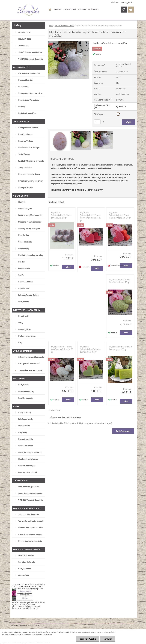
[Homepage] (49, 10)
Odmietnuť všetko (88, 639)
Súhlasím (108, 639)
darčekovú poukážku (30, 602)
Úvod (51, 26)
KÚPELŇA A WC (95, 190)
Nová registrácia (127, 2)
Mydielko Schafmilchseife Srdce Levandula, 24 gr (61, 215)
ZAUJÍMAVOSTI (93, 10)
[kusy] (97, 122)
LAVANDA (58, 10)
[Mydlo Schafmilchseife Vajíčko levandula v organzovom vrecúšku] (68, 42)
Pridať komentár (123, 431)
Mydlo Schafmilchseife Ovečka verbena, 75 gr (120, 281)
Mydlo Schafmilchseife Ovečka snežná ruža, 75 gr (62, 349)
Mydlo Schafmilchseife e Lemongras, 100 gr (120, 348)
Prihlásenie (115, 2)
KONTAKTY (82, 10)
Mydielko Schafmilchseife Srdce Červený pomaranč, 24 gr (91, 216)
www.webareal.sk (35, 625)
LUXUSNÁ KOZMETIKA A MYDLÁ (68, 190)
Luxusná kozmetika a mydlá (64, 26)
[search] (124, 10)
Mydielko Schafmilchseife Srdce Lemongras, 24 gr (90, 349)
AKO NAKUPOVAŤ (70, 10)
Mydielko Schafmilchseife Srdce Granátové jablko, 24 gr (120, 215)
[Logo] (28, 10)
